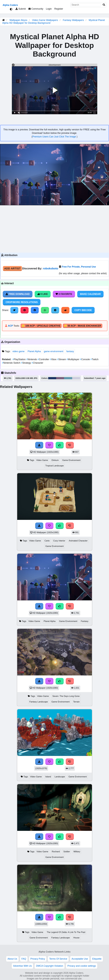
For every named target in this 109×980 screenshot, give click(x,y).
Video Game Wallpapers (45, 20)
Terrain (76, 702)
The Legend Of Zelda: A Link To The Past (66, 932)
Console (85, 359)
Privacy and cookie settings (82, 966)
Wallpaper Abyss (18, 20)
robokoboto (51, 268)
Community (36, 9)
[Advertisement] (54, 229)
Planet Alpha (34, 351)
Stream (62, 359)
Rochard (56, 852)
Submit (21, 9)
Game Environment (71, 460)
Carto (47, 541)
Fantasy (85, 621)
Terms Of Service (58, 959)
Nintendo (32, 359)
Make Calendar (90, 294)
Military (77, 852)
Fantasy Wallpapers (74, 20)
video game (18, 351)
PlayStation (19, 359)
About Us (12, 959)
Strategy (26, 363)
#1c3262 (52, 378)
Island (48, 777)
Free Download (18, 294)
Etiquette (97, 959)
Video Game (42, 460)
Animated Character (78, 541)
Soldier (67, 852)
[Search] (104, 5)
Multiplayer (73, 359)
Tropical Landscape (55, 466)
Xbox (53, 359)
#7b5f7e (60, 378)
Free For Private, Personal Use (79, 267)
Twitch (94, 359)
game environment (54, 351)
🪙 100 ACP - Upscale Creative (41, 326)
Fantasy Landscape (39, 702)
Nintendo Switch (11, 363)
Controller (44, 359)
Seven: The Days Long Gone (66, 696)
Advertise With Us (22, 966)
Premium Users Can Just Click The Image (54, 137)
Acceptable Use (80, 959)
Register (59, 9)
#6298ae (68, 378)
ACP (10, 326)
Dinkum (55, 460)
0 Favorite (64, 294)
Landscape (60, 777)
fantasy (70, 351)
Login (49, 9)
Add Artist (12, 268)
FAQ (24, 959)
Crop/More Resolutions (22, 302)
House (76, 938)
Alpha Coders (10, 5)
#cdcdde (76, 378)
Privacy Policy (38, 959)
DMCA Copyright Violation (50, 966)
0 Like (43, 294)
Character (37, 363)
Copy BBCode (83, 310)
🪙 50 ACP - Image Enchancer (83, 326)
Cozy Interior (59, 541)
